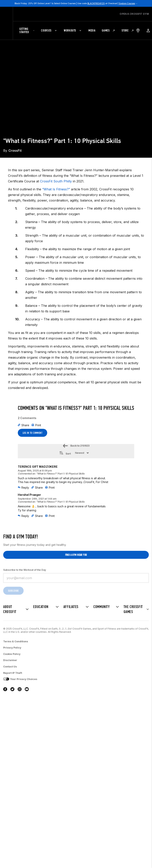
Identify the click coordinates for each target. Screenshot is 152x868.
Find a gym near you (76, 555)
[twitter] (12, 689)
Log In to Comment (32, 433)
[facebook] (5, 689)
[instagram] (20, 689)
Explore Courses (127, 3)
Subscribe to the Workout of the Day (25, 570)
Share (23, 425)
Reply (23, 488)
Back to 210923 (76, 446)
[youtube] (27, 689)
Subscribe (13, 591)
